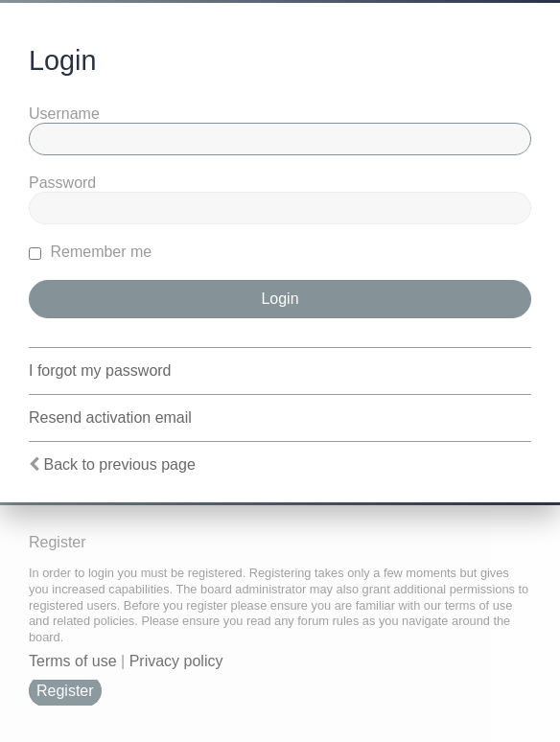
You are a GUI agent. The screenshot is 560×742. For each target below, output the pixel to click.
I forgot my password (100, 371)
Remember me (90, 252)
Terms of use (73, 661)
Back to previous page (119, 464)
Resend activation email (110, 417)
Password (62, 183)
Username (64, 114)
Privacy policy (176, 661)
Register (65, 691)
